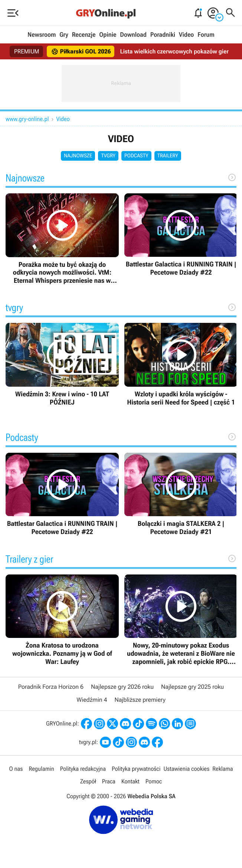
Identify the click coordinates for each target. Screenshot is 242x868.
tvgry (108, 156)
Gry (64, 35)
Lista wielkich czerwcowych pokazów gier (174, 51)
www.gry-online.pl (27, 119)
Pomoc (154, 781)
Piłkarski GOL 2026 (81, 52)
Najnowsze (78, 156)
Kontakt (130, 781)
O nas (16, 769)
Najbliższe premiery (140, 700)
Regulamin (41, 769)
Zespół (88, 781)
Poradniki (163, 35)
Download (133, 35)
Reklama (223, 769)
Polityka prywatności (136, 769)
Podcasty (136, 156)
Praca (109, 781)
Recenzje (84, 35)
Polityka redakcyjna (83, 769)
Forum (206, 35)
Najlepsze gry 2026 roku (122, 687)
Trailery (168, 156)
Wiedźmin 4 (92, 700)
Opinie (108, 35)
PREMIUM (27, 51)
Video (186, 35)
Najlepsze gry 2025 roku (192, 687)
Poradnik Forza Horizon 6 (51, 687)
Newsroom (42, 35)
